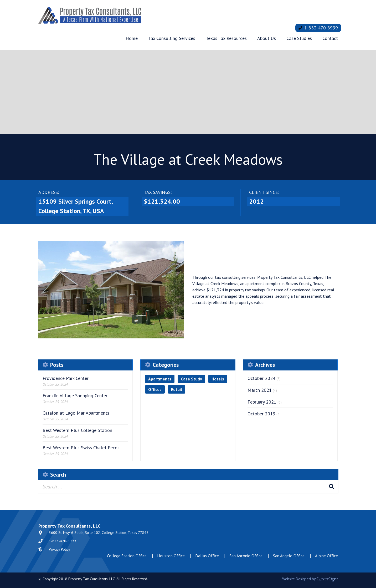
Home (132, 38)
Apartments (160, 379)
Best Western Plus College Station (77, 430)
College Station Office (127, 556)
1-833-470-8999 (321, 28)
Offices (155, 389)
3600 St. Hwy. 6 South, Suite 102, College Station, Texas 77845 (99, 533)
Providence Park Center (66, 378)
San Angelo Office (289, 556)
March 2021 (260, 390)
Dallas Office (207, 556)
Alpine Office (326, 556)
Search (332, 487)
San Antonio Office (246, 556)
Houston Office (171, 556)
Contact (330, 38)
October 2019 (261, 414)
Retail (177, 389)
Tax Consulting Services (172, 38)
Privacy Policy (60, 549)
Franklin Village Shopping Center (75, 396)
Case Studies (299, 38)
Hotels (218, 379)
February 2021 (262, 402)
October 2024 (261, 378)
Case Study (191, 379)
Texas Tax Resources (226, 38)
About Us (267, 38)
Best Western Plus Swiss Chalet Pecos (81, 448)
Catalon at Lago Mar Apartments (76, 413)
